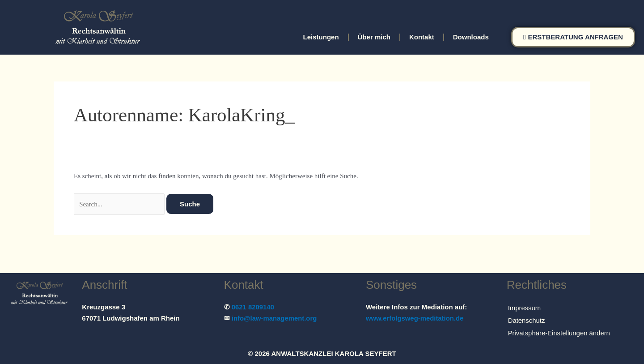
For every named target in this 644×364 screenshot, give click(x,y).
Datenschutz (527, 320)
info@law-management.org (275, 318)
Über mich (374, 37)
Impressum (525, 308)
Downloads (471, 37)
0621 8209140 (253, 307)
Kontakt (422, 37)
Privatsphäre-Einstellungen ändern (559, 333)
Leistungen (321, 37)
